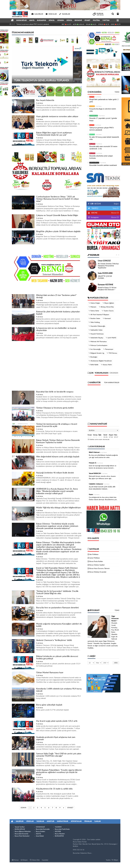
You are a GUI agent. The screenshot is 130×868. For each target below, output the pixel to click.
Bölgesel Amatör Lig (96, 353)
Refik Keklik (93, 365)
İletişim (24, 860)
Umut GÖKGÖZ (104, 261)
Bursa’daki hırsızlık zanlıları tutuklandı (103, 165)
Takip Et (116, 208)
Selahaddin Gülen (96, 330)
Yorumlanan (101, 373)
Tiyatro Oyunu (108, 311)
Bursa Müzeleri (60, 834)
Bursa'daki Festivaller (43, 829)
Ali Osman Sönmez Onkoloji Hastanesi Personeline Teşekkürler (108, 266)
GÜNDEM (61, 20)
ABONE (94, 213)
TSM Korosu (112, 353)
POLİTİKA (96, 20)
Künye (15, 860)
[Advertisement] (47, 366)
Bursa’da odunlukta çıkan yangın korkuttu (101, 157)
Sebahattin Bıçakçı (96, 338)
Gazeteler (45, 860)
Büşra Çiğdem (108, 303)
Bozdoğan (93, 357)
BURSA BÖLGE (21, 20)
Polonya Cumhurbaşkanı (98, 345)
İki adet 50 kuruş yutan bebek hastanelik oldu (104, 138)
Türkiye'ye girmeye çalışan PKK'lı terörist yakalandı (33, 24)
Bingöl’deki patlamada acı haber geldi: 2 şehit (104, 101)
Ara (116, 663)
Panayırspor (108, 349)
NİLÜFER (92, 144)
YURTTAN (106, 20)
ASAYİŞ (32, 20)
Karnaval (107, 318)
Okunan (114, 373)
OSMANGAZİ (94, 116)
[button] (103, 430)
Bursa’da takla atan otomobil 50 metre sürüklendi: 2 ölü (103, 148)
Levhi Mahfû (111, 338)
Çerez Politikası (95, 558)
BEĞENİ (95, 204)
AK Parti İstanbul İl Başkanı (99, 315)
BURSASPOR (42, 20)
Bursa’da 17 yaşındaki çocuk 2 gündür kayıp (103, 119)
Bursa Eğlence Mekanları (23, 832)
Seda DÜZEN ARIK (105, 273)
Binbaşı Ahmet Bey (106, 307)
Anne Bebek (40, 836)
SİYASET (87, 20)
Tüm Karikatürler (112, 383)
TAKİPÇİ (95, 208)
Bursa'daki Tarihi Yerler (62, 829)
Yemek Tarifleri (20, 827)
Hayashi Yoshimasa (96, 334)
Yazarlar (93, 255)
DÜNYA (69, 20)
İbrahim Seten (94, 318)
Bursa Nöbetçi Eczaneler (98, 572)
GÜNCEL (52, 20)
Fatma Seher (94, 311)
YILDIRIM (58, 827)
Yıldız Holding (94, 322)
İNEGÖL (92, 134)
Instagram (94, 217)
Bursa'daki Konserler (22, 834)
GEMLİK (92, 106)
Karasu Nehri (106, 365)
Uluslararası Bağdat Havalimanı (100, 361)
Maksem (92, 307)
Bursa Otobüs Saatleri (97, 565)
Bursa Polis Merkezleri (22, 836)
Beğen (116, 204)
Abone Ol (115, 213)
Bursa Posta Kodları (96, 561)
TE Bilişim (115, 860)
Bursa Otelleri (40, 832)
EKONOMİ (78, 20)
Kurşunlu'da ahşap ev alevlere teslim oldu (103, 110)
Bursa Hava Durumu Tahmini (99, 569)
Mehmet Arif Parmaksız (98, 342)
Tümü (117, 92)
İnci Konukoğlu (95, 349)
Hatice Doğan (94, 303)
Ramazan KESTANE (105, 285)
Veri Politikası (94, 554)
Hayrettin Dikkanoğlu (97, 326)
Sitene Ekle (35, 860)
